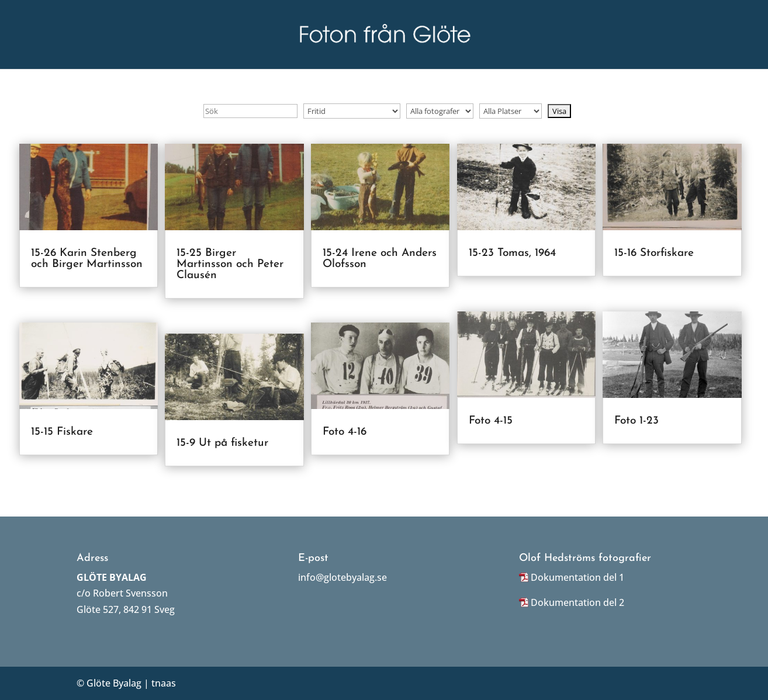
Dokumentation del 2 (577, 602)
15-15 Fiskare (62, 432)
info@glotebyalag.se (343, 577)
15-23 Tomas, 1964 (512, 253)
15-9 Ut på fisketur (222, 443)
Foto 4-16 (345, 432)
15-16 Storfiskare (654, 253)
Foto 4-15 (491, 421)
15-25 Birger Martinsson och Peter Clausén (230, 264)
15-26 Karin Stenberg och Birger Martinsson (87, 259)
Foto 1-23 (636, 421)
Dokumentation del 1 (577, 577)
